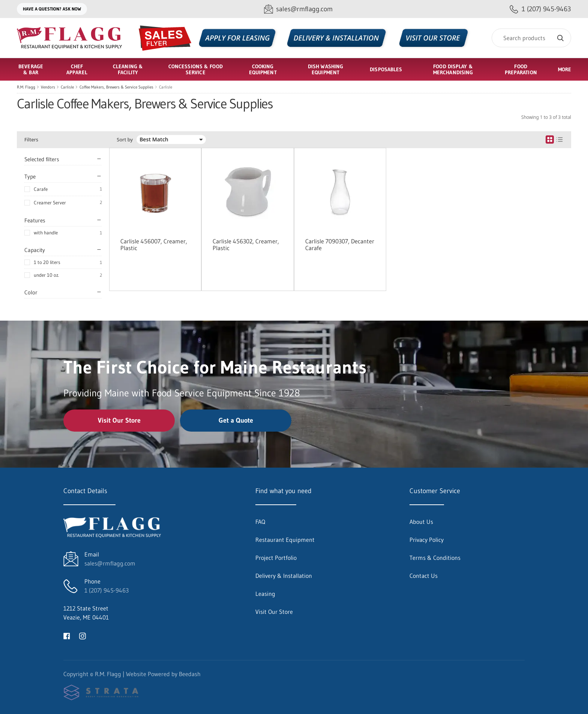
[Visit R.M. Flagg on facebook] (67, 635)
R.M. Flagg (26, 87)
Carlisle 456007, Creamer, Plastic (154, 244)
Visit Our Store (119, 420)
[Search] (531, 38)
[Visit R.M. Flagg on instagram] (82, 635)
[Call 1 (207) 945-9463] (540, 9)
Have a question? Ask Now (52, 9)
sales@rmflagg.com (110, 563)
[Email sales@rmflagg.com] (298, 9)
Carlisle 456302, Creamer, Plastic (246, 244)
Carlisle (67, 87)
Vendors (48, 87)
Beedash (190, 674)
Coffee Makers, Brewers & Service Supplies (116, 87)
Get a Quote (236, 420)
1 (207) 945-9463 (106, 590)
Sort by (125, 140)
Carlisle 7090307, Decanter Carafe (340, 244)
